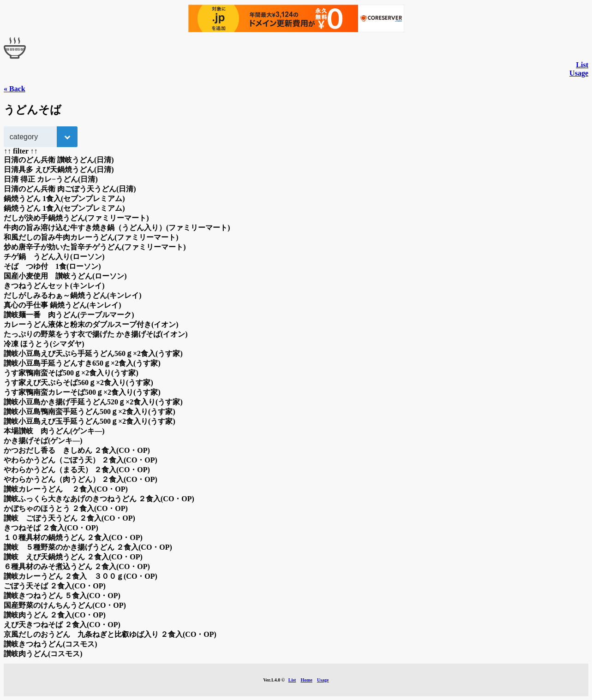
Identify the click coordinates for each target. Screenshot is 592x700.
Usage (579, 73)
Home (306, 680)
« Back (15, 89)
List (582, 65)
